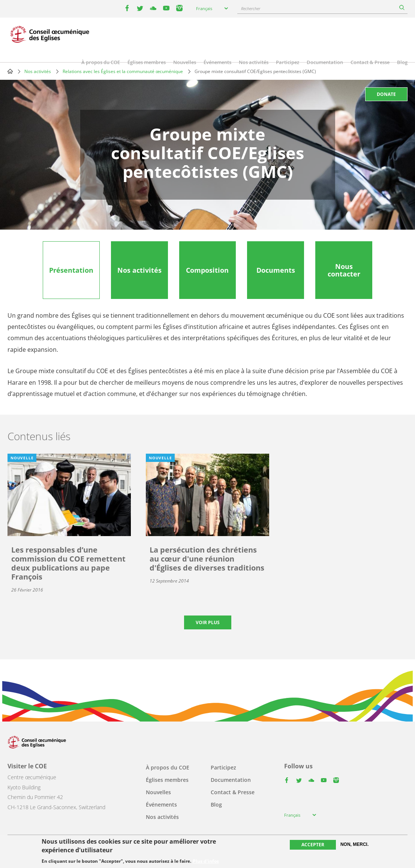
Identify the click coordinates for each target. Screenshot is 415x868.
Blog (402, 62)
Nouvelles (185, 62)
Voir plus (208, 622)
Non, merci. (354, 845)
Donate (386, 94)
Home (10, 71)
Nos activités (254, 62)
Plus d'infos (206, 862)
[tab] (71, 270)
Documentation (325, 62)
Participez (288, 62)
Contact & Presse (370, 62)
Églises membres (147, 62)
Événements (217, 62)
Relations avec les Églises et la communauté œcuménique (123, 71)
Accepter (313, 845)
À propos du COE (101, 62)
